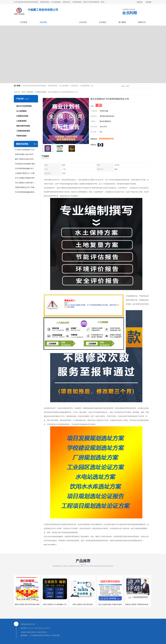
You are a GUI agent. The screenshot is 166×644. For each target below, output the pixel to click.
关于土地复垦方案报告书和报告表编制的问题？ (26, 178)
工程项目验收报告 (23, 131)
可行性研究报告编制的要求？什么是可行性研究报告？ (26, 192)
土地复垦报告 (21, 121)
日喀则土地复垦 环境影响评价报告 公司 (139, 604)
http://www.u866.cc (50, 545)
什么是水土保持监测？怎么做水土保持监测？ (26, 150)
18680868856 (106, 139)
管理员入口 (49, 635)
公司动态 (102, 22)
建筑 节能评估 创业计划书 (24, 159)
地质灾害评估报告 (23, 126)
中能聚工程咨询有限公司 (29, 632)
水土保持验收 (21, 111)
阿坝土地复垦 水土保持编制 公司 (55, 604)
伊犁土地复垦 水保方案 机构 (82, 604)
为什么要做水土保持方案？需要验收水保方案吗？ (26, 183)
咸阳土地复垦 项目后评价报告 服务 (27, 604)
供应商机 (43, 22)
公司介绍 (83, 22)
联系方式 (142, 22)
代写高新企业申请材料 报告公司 (26, 164)
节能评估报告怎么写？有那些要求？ (26, 187)
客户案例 (122, 22)
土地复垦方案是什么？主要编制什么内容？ (26, 173)
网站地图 (56, 635)
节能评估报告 (21, 136)
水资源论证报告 (41, 92)
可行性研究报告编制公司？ (25, 169)
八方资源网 (33, 635)
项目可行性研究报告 (24, 106)
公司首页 (24, 22)
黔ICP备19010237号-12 (43, 628)
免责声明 (41, 635)
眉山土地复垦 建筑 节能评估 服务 (110, 604)
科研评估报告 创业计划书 (24, 154)
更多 (35, 144)
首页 (24, 92)
